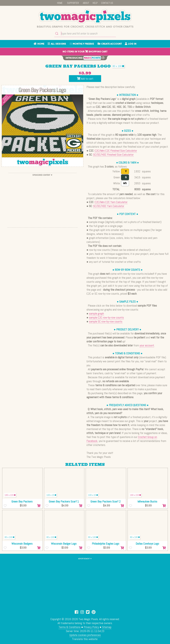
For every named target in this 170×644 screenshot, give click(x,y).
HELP (95, 3)
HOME (60, 3)
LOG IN (131, 44)
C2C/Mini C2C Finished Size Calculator (116, 151)
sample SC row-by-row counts (106, 321)
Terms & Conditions (70, 627)
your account (147, 345)
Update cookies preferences (85, 635)
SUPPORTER (73, 3)
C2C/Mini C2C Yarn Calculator (111, 202)
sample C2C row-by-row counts (106, 317)
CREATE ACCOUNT (110, 44)
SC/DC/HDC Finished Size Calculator (113, 155)
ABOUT (86, 3)
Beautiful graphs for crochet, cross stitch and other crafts (85, 27)
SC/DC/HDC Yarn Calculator (109, 206)
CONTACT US (107, 3)
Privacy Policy (91, 627)
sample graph (96, 313)
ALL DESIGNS (57, 44)
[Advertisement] (42, 200)
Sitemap (107, 627)
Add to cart (85, 79)
